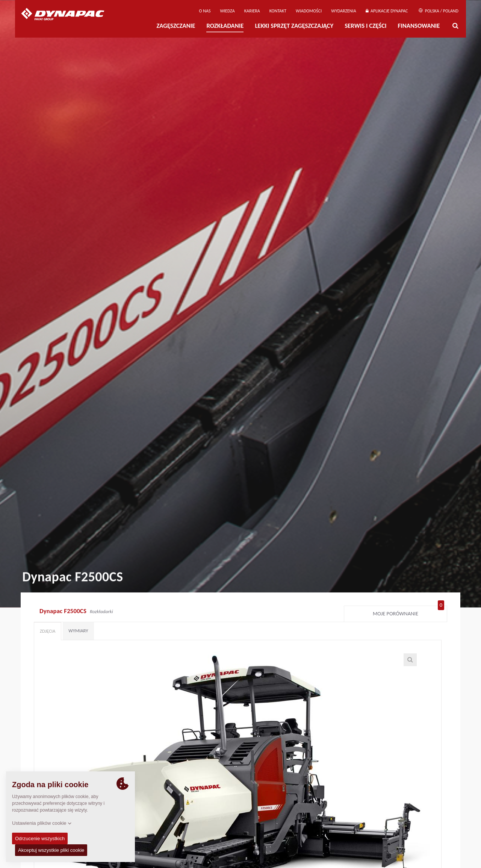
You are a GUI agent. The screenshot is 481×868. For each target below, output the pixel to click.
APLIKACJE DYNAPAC (387, 11)
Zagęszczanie (176, 26)
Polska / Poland (439, 11)
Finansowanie (419, 26)
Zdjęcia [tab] (48, 631)
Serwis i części (365, 26)
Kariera (252, 11)
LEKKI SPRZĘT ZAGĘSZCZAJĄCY (294, 26)
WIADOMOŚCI (309, 11)
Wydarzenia (343, 11)
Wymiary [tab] (78, 631)
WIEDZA (227, 11)
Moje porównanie (408, 612)
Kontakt (278, 11)
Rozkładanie (225, 26)
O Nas (205, 11)
